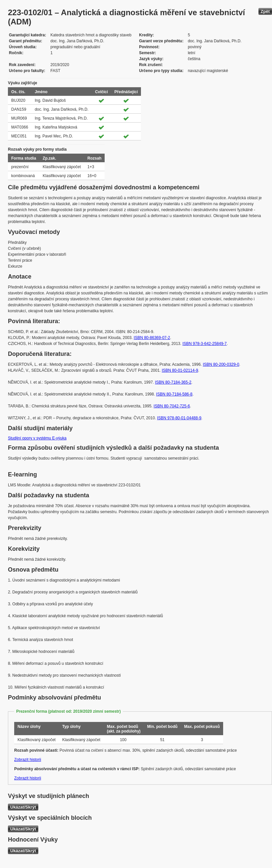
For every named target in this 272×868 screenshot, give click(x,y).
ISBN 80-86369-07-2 (152, 338)
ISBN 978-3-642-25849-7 (205, 344)
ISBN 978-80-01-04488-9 (179, 418)
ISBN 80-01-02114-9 (180, 370)
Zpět (265, 11)
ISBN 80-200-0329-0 (221, 364)
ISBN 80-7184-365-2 (173, 382)
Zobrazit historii (28, 760)
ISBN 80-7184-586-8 (174, 394)
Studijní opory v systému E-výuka (37, 438)
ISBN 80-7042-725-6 (172, 406)
